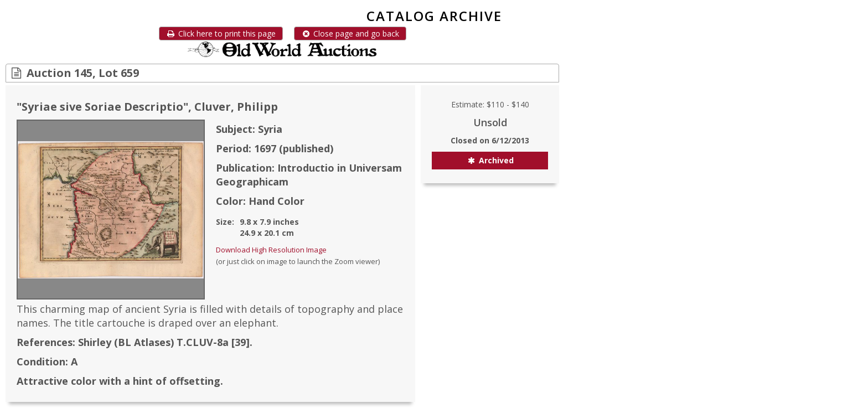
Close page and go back (350, 33)
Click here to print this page (221, 33)
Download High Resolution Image (271, 250)
